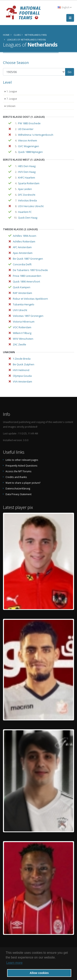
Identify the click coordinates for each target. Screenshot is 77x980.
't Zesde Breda (22, 359)
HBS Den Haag (27, 166)
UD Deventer (26, 129)
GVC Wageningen (29, 146)
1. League (12, 91)
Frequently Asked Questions (21, 466)
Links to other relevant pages (22, 460)
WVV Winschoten (23, 339)
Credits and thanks (16, 477)
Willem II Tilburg (22, 333)
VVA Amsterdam (22, 382)
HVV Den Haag (27, 172)
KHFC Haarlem (27, 178)
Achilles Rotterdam (24, 241)
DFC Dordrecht (27, 195)
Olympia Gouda (22, 376)
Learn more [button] (14, 963)
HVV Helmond (21, 370)
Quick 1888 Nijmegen (30, 152)
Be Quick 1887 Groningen (28, 259)
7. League (12, 99)
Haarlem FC (25, 212)
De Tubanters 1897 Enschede (30, 270)
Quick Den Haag (28, 218)
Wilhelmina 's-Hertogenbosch (36, 135)
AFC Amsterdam (22, 247)
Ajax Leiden (25, 189)
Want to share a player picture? (23, 483)
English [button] (65, 7)
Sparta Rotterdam (29, 183)
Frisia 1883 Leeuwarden (27, 276)
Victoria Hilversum (24, 322)
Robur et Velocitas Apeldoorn (30, 299)
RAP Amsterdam (22, 293)
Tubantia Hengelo (24, 304)
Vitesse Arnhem (28, 140)
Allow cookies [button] (39, 973)
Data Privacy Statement (19, 494)
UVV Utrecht (20, 310)
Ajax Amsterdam (23, 253)
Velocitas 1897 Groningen (28, 316)
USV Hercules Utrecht (31, 206)
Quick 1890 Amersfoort (26, 281)
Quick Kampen (22, 287)
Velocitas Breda (27, 200)
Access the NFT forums (19, 471)
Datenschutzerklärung (18, 488)
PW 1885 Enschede (29, 123)
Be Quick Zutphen (24, 364)
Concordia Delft (22, 264)
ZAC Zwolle (19, 344)
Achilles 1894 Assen (25, 236)
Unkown (11, 106)
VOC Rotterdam (22, 327)
